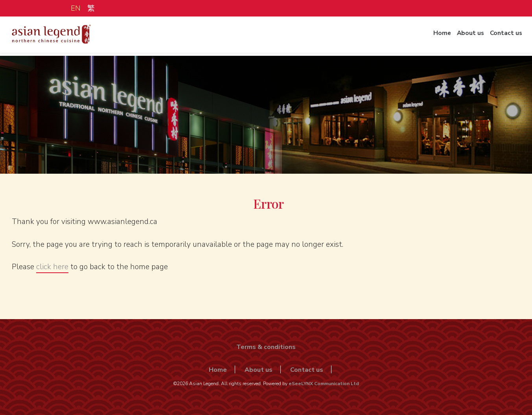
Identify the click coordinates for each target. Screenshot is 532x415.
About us (465, 37)
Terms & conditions (266, 347)
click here (52, 267)
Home (434, 37)
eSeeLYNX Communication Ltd (324, 384)
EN (76, 8)
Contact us (504, 37)
